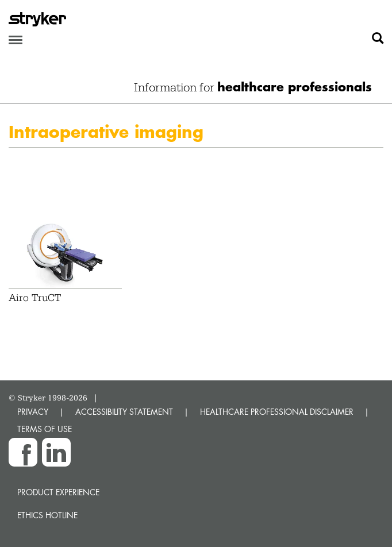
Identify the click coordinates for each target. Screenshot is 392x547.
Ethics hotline (47, 515)
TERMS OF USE (45, 429)
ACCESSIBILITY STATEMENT (124, 412)
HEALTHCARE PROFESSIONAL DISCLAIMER (277, 412)
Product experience (58, 492)
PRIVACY (33, 412)
